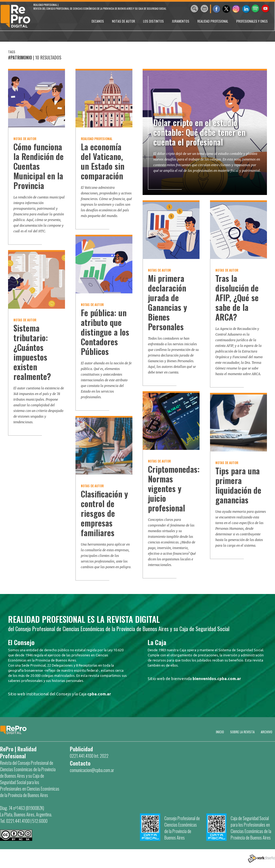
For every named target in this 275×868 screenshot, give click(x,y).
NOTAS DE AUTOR (124, 21)
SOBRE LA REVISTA (242, 732)
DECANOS (98, 21)
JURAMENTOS (181, 21)
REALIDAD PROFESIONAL (213, 21)
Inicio (220, 732)
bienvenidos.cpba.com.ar (217, 679)
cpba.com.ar (99, 694)
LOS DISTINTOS (153, 21)
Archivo (267, 732)
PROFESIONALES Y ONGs (252, 21)
